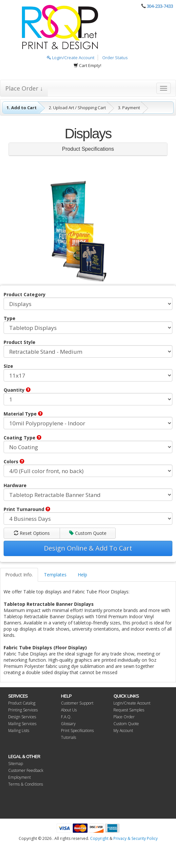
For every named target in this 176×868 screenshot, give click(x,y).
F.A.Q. (66, 717)
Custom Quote (88, 533)
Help (82, 575)
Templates (55, 575)
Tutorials (68, 737)
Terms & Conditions (26, 784)
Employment (20, 777)
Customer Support (77, 703)
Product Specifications (88, 149)
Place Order (124, 717)
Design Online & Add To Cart (88, 548)
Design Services (22, 717)
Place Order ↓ (24, 88)
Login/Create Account (71, 58)
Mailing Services (22, 724)
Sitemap (16, 764)
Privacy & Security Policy (136, 838)
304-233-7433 (160, 6)
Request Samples (129, 710)
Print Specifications (77, 731)
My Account (123, 731)
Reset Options (32, 533)
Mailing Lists (19, 731)
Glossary (68, 724)
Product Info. (19, 575)
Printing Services (23, 710)
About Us (69, 710)
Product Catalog (22, 703)
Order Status (115, 58)
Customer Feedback (26, 770)
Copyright (99, 838)
